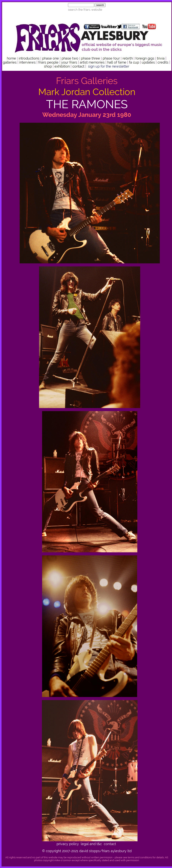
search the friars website (85, 10)
